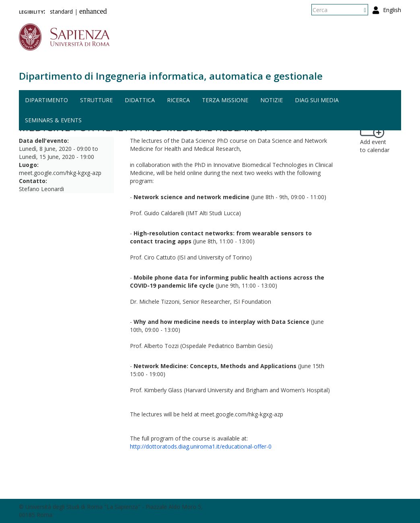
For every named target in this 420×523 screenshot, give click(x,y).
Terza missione (225, 100)
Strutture (96, 100)
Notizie (272, 100)
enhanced (93, 11)
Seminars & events (53, 120)
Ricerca (178, 100)
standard (61, 11)
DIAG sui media (317, 100)
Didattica (140, 100)
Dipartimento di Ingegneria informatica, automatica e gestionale (171, 76)
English (392, 10)
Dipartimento (46, 100)
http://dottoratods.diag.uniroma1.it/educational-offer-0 (201, 446)
